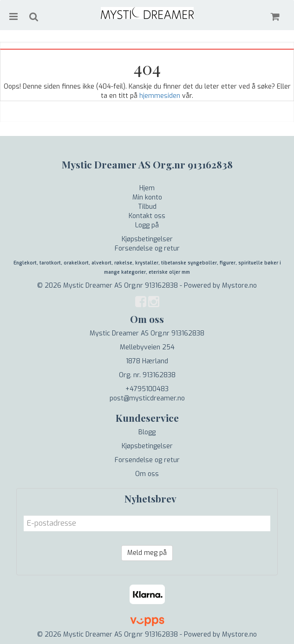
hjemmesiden (160, 96)
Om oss (147, 474)
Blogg (147, 432)
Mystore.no (239, 286)
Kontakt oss (147, 216)
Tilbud (147, 207)
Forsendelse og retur (147, 248)
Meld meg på (147, 553)
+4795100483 (147, 389)
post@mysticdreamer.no (147, 398)
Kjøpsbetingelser (147, 239)
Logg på (147, 225)
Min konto (147, 197)
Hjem (147, 188)
